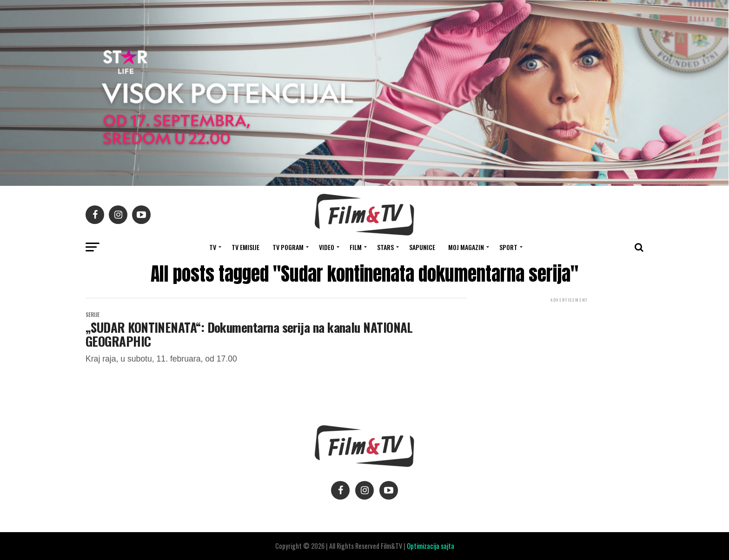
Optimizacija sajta (431, 546)
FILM (356, 247)
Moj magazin (466, 247)
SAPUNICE (422, 247)
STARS (385, 247)
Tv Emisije (245, 247)
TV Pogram (288, 247)
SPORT (508, 247)
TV (213, 247)
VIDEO (327, 247)
